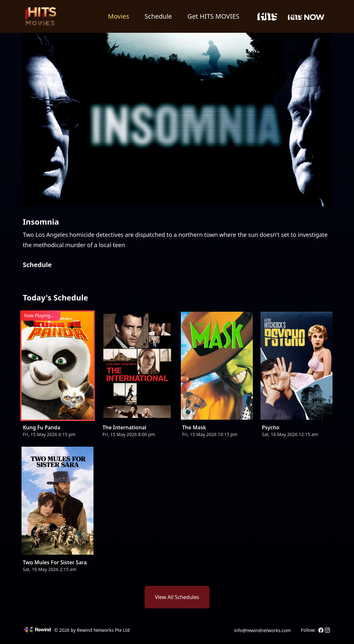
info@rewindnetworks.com (262, 630)
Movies (119, 16)
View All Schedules (177, 597)
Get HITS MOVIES (213, 16)
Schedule (158, 16)
